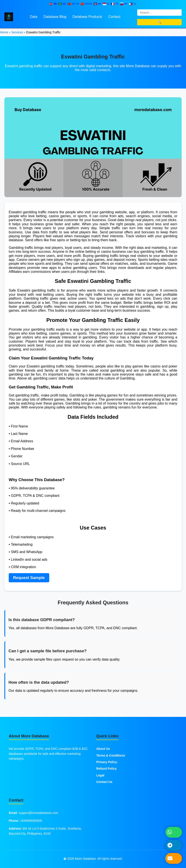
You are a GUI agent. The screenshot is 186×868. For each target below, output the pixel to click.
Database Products (87, 17)
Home (4, 32)
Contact (114, 17)
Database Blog (55, 17)
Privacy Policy (107, 762)
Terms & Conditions (111, 755)
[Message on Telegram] (174, 845)
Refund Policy (106, 769)
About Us (103, 749)
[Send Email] (174, 858)
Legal (100, 775)
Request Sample (29, 578)
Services (17, 32)
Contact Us (104, 782)
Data (34, 17)
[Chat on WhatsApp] (174, 832)
